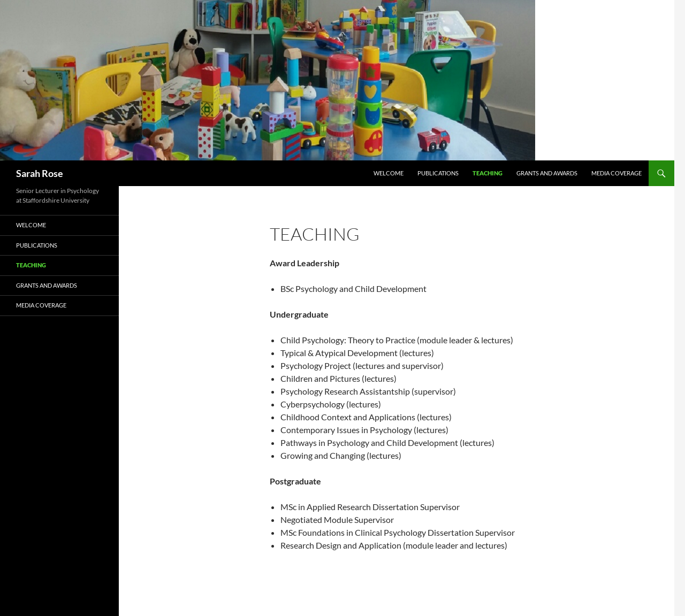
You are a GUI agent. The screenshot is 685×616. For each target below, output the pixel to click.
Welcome (389, 173)
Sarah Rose (40, 173)
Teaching (488, 173)
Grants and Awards (547, 173)
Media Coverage (616, 173)
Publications (438, 173)
